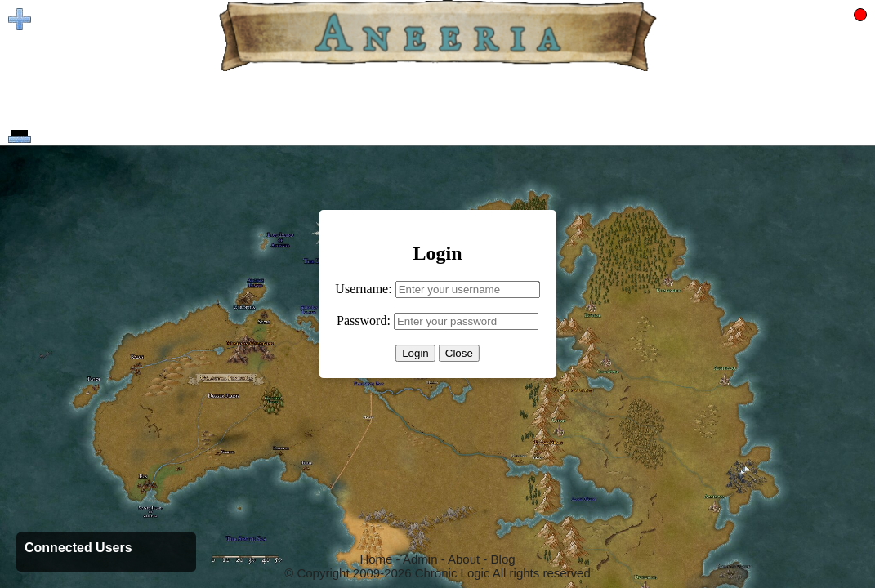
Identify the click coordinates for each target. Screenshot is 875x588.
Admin (420, 559)
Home (376, 559)
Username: (363, 289)
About (464, 559)
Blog (503, 559)
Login (415, 353)
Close (459, 353)
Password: (364, 321)
